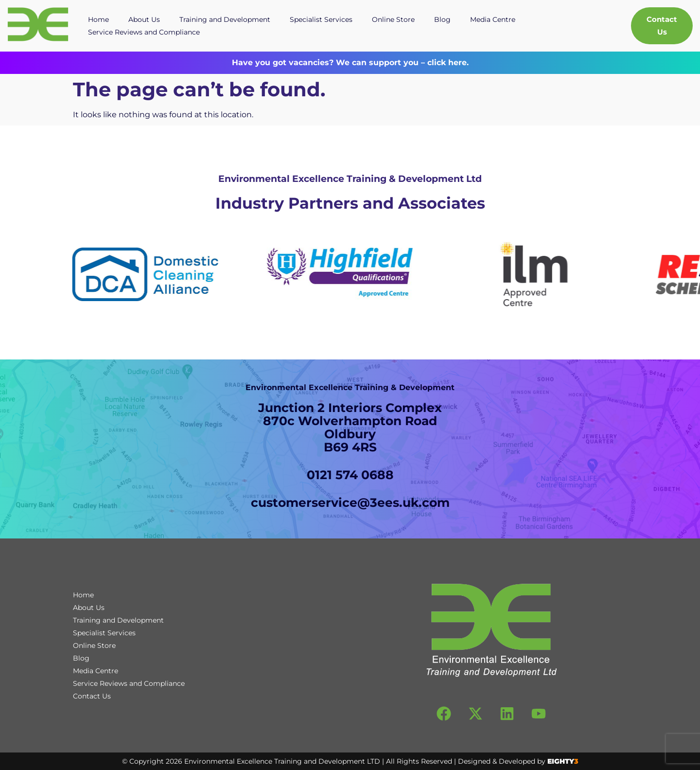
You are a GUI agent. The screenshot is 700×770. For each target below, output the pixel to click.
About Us (144, 19)
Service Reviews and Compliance (144, 32)
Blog (442, 19)
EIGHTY (563, 761)
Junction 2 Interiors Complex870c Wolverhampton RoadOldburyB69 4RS (350, 427)
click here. (447, 63)
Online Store (393, 19)
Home (98, 19)
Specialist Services (321, 19)
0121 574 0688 (350, 475)
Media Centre (493, 19)
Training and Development (225, 19)
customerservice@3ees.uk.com (350, 502)
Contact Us (92, 696)
